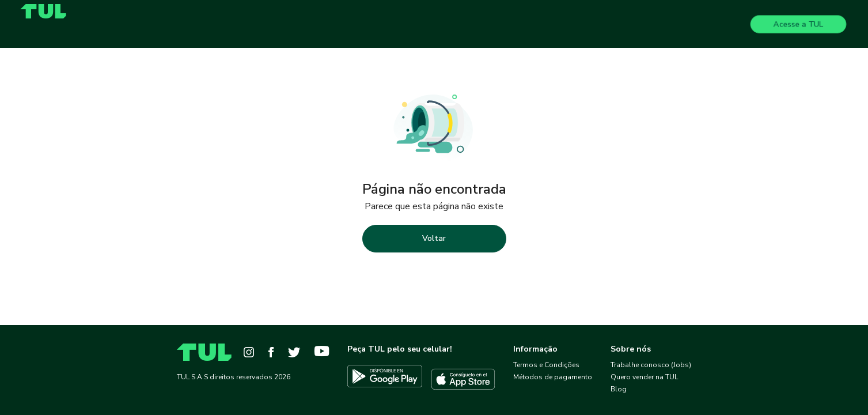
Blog (619, 389)
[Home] (48, 11)
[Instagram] (249, 352)
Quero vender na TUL (644, 377)
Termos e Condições (546, 365)
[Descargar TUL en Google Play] (385, 379)
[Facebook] (271, 352)
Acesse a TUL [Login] (799, 24)
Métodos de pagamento (553, 377)
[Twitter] (294, 352)
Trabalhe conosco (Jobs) (651, 365)
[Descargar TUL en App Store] (463, 379)
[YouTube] (322, 352)
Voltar (434, 238)
